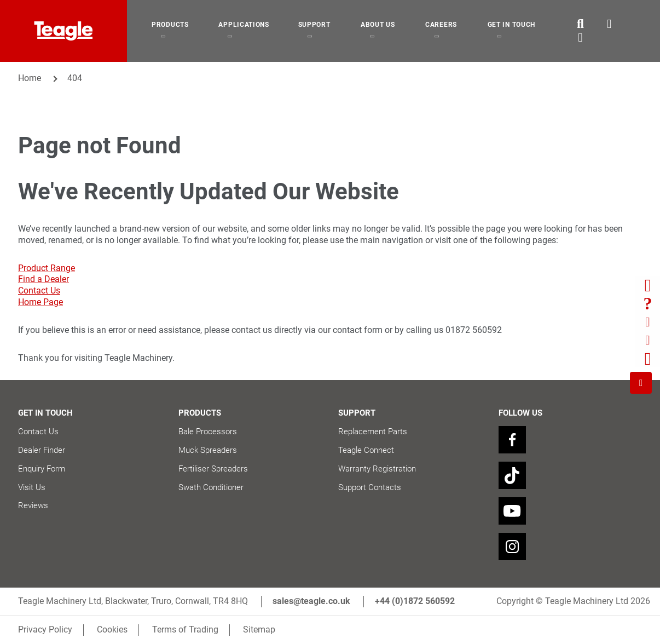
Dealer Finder (42, 450)
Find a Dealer (44, 279)
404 (75, 78)
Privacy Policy (45, 629)
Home (30, 78)
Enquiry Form (42, 469)
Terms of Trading (185, 629)
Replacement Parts (373, 432)
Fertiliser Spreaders (213, 469)
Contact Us (39, 291)
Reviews (33, 505)
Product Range (47, 268)
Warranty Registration (377, 469)
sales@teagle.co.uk (311, 601)
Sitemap (259, 629)
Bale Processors (208, 432)
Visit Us (32, 487)
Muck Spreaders (208, 450)
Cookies (112, 629)
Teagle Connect (366, 450)
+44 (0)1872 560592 (415, 601)
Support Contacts (370, 487)
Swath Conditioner (211, 487)
